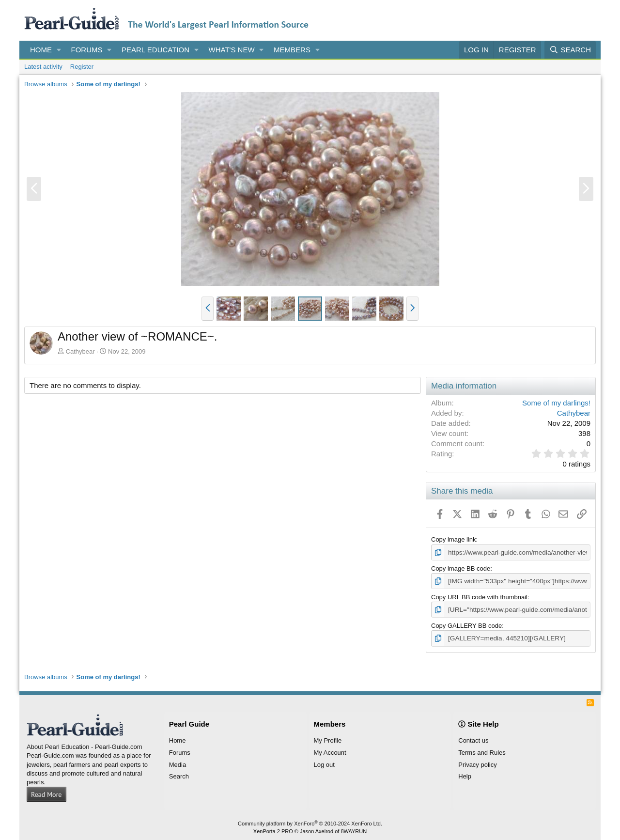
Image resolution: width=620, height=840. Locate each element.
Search (179, 775)
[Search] (570, 50)
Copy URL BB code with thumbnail (479, 596)
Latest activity (43, 67)
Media (178, 763)
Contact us (473, 739)
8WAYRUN (354, 829)
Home (41, 50)
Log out (324, 763)
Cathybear (80, 351)
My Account (330, 751)
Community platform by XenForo (310, 822)
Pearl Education (155, 50)
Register (82, 67)
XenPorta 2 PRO (273, 829)
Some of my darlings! (556, 403)
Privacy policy (477, 763)
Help (465, 775)
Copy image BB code (461, 568)
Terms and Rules (482, 751)
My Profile (328, 739)
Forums (87, 50)
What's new (232, 50)
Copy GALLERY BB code (466, 624)
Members (292, 50)
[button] (59, 50)
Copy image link (454, 539)
